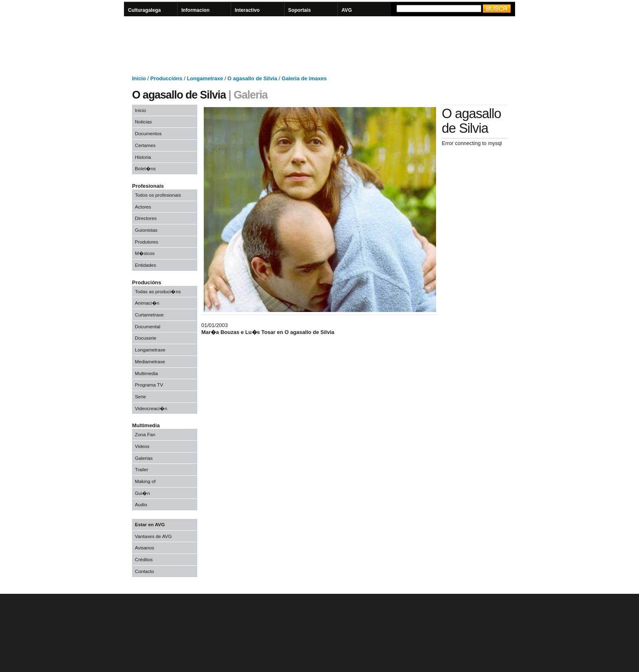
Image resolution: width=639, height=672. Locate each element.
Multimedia (147, 373)
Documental (148, 326)
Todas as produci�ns (158, 291)
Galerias (144, 458)
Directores (146, 218)
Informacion (195, 10)
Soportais (300, 10)
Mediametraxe (150, 361)
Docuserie (146, 338)
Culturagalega (144, 10)
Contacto (144, 571)
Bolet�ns (145, 168)
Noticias (143, 122)
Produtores (147, 242)
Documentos (148, 133)
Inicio (140, 110)
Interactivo (247, 10)
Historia (143, 157)
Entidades (145, 265)
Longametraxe (150, 350)
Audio (141, 504)
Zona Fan (145, 434)
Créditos (144, 559)
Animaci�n (147, 303)
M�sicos (145, 253)
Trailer (142, 469)
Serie (140, 396)
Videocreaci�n (151, 408)
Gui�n (142, 493)
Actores (143, 207)
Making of (145, 481)
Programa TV (149, 385)
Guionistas (146, 230)
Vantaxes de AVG (153, 536)
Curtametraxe (149, 315)
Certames (145, 145)
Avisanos (144, 548)
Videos (142, 446)
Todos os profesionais (158, 195)
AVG (347, 10)
